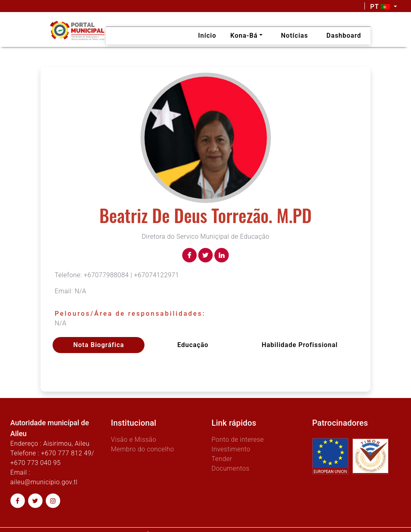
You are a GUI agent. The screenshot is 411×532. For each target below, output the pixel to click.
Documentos (231, 468)
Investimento (231, 449)
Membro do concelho (142, 449)
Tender (222, 459)
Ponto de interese (238, 440)
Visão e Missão (133, 440)
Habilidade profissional (300, 345)
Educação (193, 345)
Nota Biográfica (99, 345)
